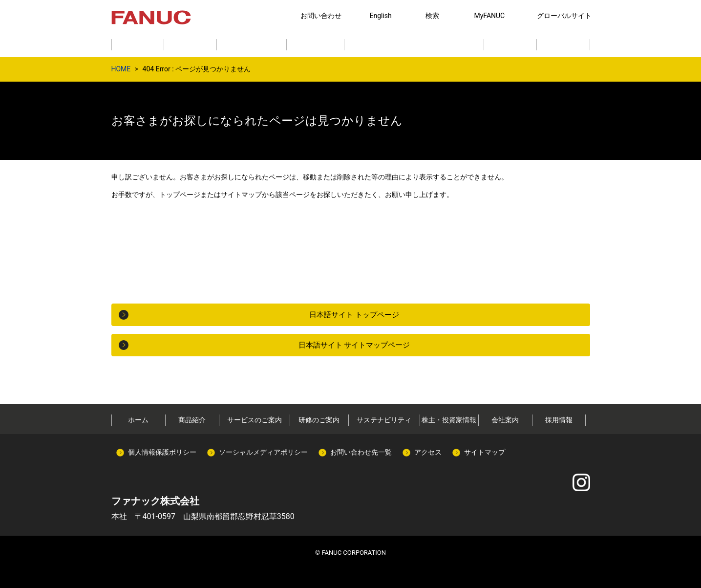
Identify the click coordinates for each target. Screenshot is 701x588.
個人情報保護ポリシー (162, 452)
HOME (121, 69)
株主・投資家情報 (449, 420)
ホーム (138, 420)
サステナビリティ (384, 420)
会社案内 (505, 420)
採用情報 (559, 420)
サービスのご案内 (255, 420)
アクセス (428, 452)
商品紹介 (192, 420)
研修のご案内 (319, 420)
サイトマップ (485, 452)
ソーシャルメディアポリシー (263, 452)
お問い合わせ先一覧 (361, 452)
